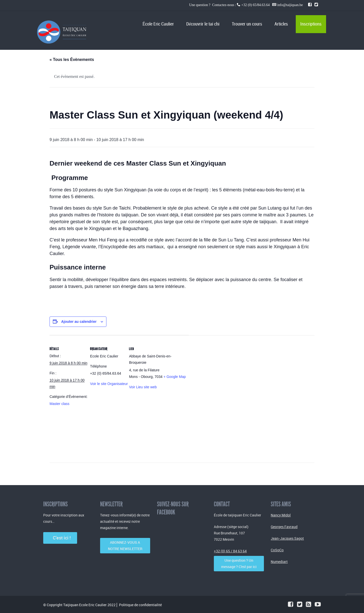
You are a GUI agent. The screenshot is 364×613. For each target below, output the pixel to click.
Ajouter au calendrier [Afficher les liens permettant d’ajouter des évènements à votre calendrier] (79, 322)
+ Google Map (175, 377)
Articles (281, 24)
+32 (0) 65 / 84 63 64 (230, 551)
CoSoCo (277, 550)
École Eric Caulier (158, 24)
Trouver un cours (247, 24)
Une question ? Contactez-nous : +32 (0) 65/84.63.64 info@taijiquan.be (246, 5)
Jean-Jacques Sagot (287, 538)
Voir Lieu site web (143, 387)
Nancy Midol (281, 515)
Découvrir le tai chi (203, 24)
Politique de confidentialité (140, 605)
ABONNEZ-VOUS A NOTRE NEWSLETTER (125, 546)
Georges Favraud (284, 527)
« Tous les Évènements (72, 60)
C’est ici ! (60, 538)
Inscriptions (311, 24)
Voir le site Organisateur (109, 384)
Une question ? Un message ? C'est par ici (239, 563)
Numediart (279, 562)
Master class (60, 404)
